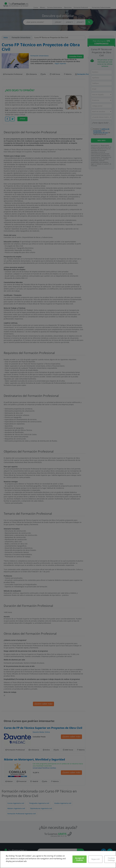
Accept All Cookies (80, 859)
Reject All (95, 859)
